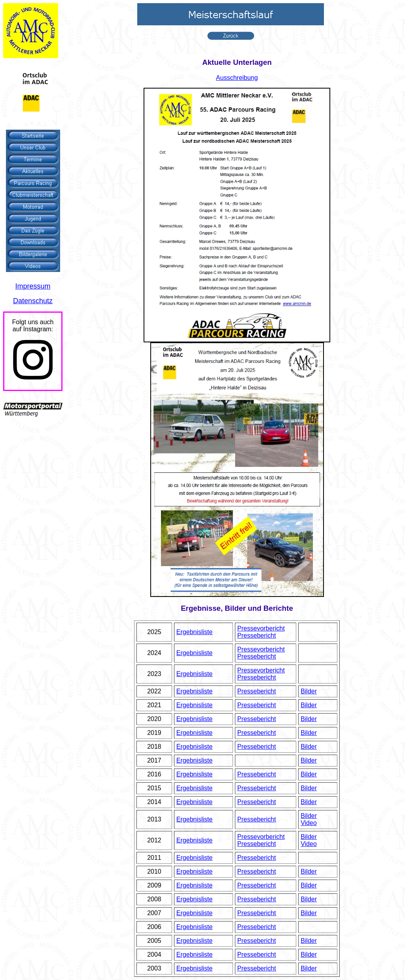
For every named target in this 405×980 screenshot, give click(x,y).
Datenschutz (33, 301)
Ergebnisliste (195, 632)
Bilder (309, 691)
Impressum (33, 286)
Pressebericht (257, 635)
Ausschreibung (237, 78)
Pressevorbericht (261, 628)
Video (309, 823)
